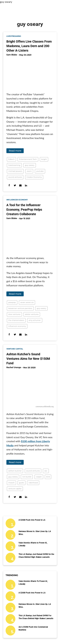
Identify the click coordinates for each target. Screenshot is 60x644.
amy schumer (35, 320)
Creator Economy (34, 177)
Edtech (11, 159)
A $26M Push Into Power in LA (32, 520)
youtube (40, 171)
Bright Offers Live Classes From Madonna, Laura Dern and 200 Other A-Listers (29, 46)
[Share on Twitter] (15, 185)
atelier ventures (32, 314)
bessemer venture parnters (20, 308)
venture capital (15, 349)
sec (46, 471)
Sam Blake (12, 55)
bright (44, 159)
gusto (22, 483)
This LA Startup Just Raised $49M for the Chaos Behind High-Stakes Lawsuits (36, 556)
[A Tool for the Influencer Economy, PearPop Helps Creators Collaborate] (30, 237)
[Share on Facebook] (9, 185)
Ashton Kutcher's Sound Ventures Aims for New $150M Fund (28, 359)
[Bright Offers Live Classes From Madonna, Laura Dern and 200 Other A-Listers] (30, 73)
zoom (29, 171)
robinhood (33, 483)
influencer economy (17, 200)
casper (39, 477)
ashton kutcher (15, 471)
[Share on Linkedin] (26, 185)
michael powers (15, 171)
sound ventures (15, 177)
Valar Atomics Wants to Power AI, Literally (33, 544)
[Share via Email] (20, 185)
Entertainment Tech (28, 159)
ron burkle (27, 477)
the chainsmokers (16, 320)
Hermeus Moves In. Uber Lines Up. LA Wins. (35, 533)
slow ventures (14, 314)
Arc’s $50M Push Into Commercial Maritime (33, 628)
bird (48, 477)
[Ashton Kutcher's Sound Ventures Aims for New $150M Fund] (30, 387)
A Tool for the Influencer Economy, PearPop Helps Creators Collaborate (24, 210)
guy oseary (30, 165)
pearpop (12, 302)
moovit (11, 483)
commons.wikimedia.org (45, 406)
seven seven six (27, 302)
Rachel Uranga (14, 367)
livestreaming (14, 36)
